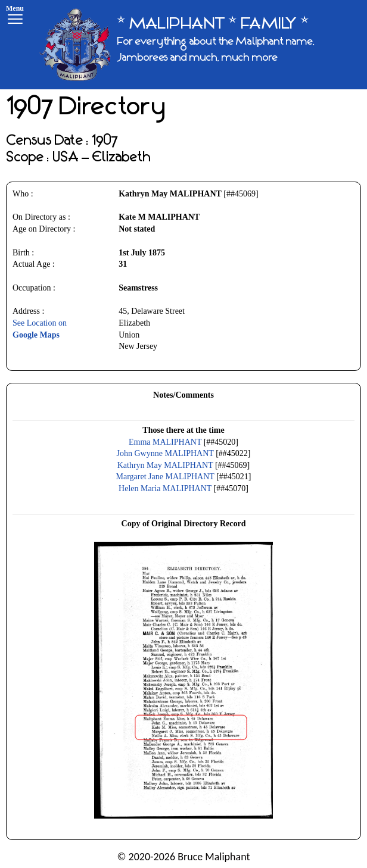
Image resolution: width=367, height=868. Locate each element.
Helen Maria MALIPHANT (165, 488)
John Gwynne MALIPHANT (165, 453)
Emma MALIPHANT (165, 442)
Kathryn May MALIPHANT (165, 465)
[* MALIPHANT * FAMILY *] (199, 45)
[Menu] (15, 16)
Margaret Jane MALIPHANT (165, 477)
